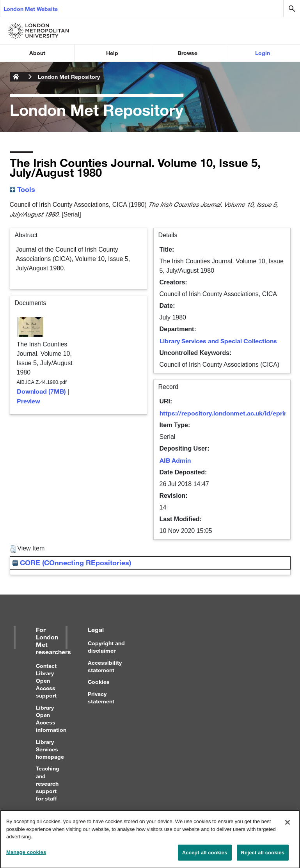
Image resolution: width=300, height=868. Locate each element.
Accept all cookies (205, 856)
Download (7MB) (41, 391)
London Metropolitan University (16, 77)
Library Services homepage (50, 749)
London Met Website (31, 9)
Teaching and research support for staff (48, 783)
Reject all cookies (263, 856)
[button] (13, 549)
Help (112, 53)
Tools (22, 189)
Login (263, 53)
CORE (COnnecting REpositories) (72, 563)
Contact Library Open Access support (46, 681)
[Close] (288, 826)
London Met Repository (69, 77)
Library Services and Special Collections (218, 341)
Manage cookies (26, 856)
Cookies (99, 682)
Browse (187, 53)
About (37, 53)
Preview (28, 401)
